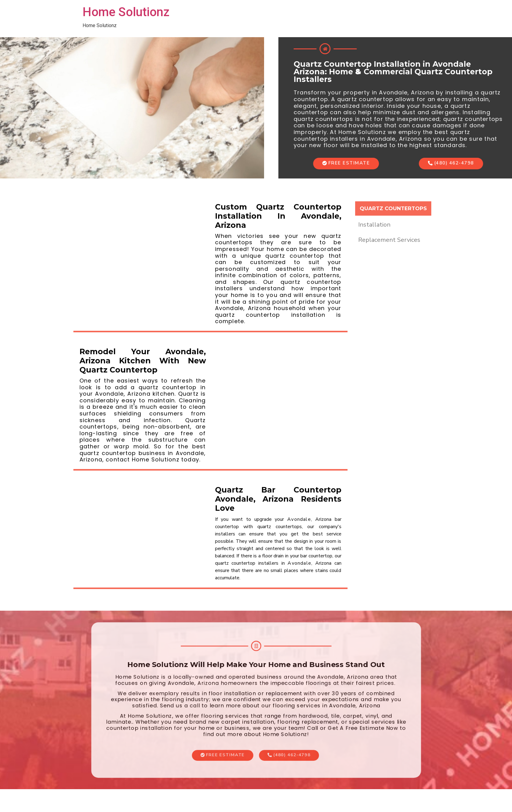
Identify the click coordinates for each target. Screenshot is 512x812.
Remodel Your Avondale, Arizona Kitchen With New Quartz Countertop (143, 361)
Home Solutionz (126, 12)
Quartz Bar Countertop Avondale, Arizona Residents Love (278, 499)
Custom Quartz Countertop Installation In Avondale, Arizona (278, 216)
